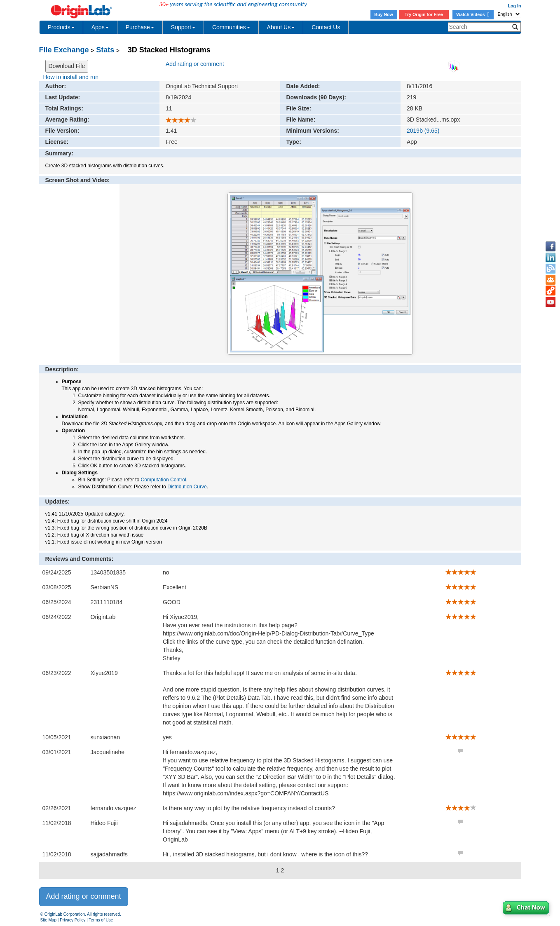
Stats (105, 50)
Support (183, 27)
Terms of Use (101, 920)
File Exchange (64, 50)
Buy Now (384, 14)
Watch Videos (473, 14)
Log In (515, 6)
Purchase (140, 27)
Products (61, 27)
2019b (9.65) (423, 131)
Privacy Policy (73, 920)
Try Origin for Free (424, 14)
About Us (281, 27)
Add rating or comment (195, 64)
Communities (231, 27)
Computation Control (164, 480)
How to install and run (71, 77)
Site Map (48, 920)
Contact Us (326, 27)
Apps (100, 27)
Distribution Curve (187, 487)
